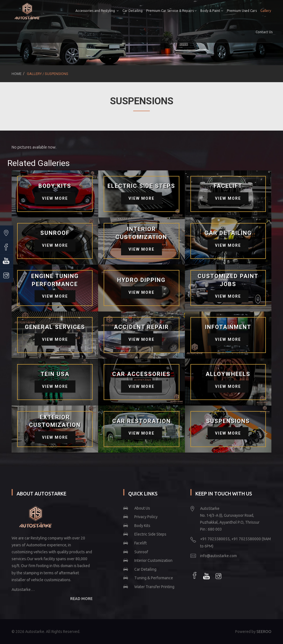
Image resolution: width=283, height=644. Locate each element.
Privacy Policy (146, 517)
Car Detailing (131, 11)
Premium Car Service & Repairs (170, 11)
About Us (142, 508)
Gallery (265, 11)
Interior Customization (153, 560)
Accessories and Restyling (96, 11)
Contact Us (263, 32)
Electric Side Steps (150, 534)
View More (55, 198)
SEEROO (264, 632)
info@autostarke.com (218, 556)
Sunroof (141, 552)
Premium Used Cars (241, 11)
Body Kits (142, 526)
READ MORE (81, 599)
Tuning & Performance (154, 578)
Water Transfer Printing (154, 587)
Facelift (141, 543)
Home (17, 74)
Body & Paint (211, 11)
